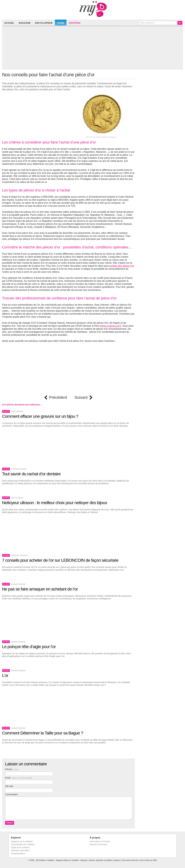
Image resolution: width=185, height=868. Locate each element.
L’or (5, 675)
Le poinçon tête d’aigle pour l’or (29, 647)
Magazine (25, 23)
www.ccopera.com (111, 326)
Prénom (12, 769)
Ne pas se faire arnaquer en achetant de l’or (40, 589)
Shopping (75, 23)
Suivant (81, 397)
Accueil (9, 23)
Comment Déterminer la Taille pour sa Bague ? (43, 733)
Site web (9, 786)
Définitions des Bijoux (21, 850)
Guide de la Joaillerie (20, 847)
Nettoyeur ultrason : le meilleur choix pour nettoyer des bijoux (55, 503)
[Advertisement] (93, 49)
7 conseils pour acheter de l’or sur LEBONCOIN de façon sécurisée (60, 560)
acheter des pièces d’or (122, 266)
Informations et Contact (100, 841)
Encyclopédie (44, 23)
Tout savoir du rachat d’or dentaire (31, 474)
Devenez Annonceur (99, 844)
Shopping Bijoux (18, 853)
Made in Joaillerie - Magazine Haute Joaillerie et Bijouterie (93, 9)
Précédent (58, 397)
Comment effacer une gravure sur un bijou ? (40, 416)
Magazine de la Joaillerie (22, 841)
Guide (61, 23)
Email (19, 778)
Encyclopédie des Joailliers (23, 844)
